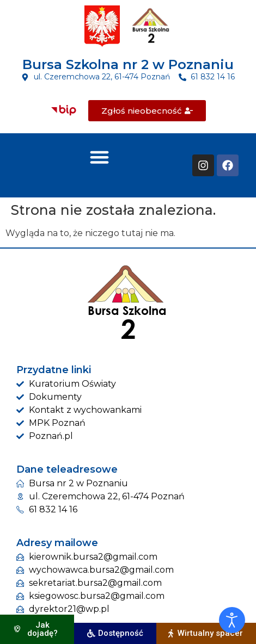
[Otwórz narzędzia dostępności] (232, 620)
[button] (100, 157)
